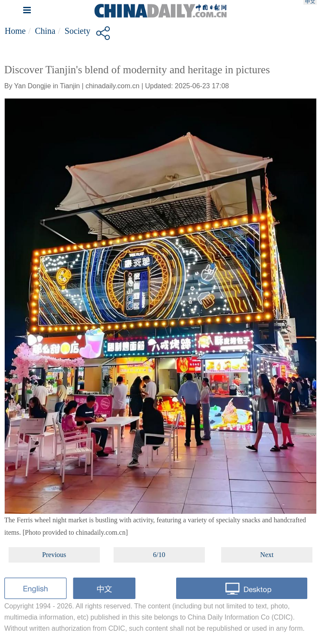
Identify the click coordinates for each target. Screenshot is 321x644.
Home (15, 31)
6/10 (159, 555)
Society (78, 31)
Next (267, 555)
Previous (54, 555)
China (45, 31)
